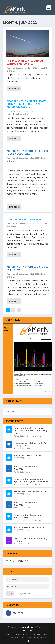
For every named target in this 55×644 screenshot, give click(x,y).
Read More (14, 89)
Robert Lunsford (22, 158)
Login (10, 594)
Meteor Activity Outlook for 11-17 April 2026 (30, 504)
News (15, 114)
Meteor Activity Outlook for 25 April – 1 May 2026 (31, 444)
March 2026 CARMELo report (27, 455)
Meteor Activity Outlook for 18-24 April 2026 (30, 468)
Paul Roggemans (22, 111)
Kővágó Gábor (21, 68)
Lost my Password (23, 594)
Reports (44, 224)
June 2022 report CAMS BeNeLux (27, 219)
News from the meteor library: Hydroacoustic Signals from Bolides (31, 480)
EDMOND (35, 634)
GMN (23, 638)
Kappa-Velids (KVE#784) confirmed (30, 491)
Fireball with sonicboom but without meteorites (26, 62)
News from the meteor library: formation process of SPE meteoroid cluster (27, 104)
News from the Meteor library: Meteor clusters (29, 516)
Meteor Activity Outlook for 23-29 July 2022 (28, 268)
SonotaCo (14, 638)
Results (27, 544)
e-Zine (26, 634)
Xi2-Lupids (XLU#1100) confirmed (30, 527)
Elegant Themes (27, 627)
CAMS (44, 634)
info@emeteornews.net (17, 561)
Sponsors (42, 638)
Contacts (31, 638)
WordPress (28, 630)
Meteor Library (31, 436)
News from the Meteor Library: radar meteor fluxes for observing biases (30, 431)
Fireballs (42, 68)
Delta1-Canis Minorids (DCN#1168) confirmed (30, 540)
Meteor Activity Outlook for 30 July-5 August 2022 (28, 152)
